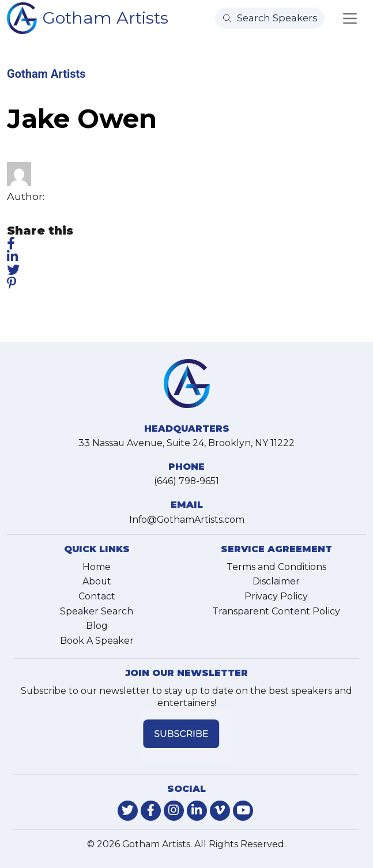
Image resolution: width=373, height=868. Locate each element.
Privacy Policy (276, 596)
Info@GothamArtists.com (187, 520)
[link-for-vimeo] (220, 811)
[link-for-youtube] (243, 811)
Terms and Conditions (276, 567)
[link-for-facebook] (151, 811)
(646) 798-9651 (186, 481)
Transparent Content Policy (276, 611)
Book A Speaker (97, 641)
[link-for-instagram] (174, 811)
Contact (97, 596)
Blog (97, 626)
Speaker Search (97, 611)
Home (97, 567)
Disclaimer (276, 581)
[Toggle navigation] (350, 18)
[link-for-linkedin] (197, 811)
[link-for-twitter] (128, 811)
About (97, 581)
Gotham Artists (106, 18)
